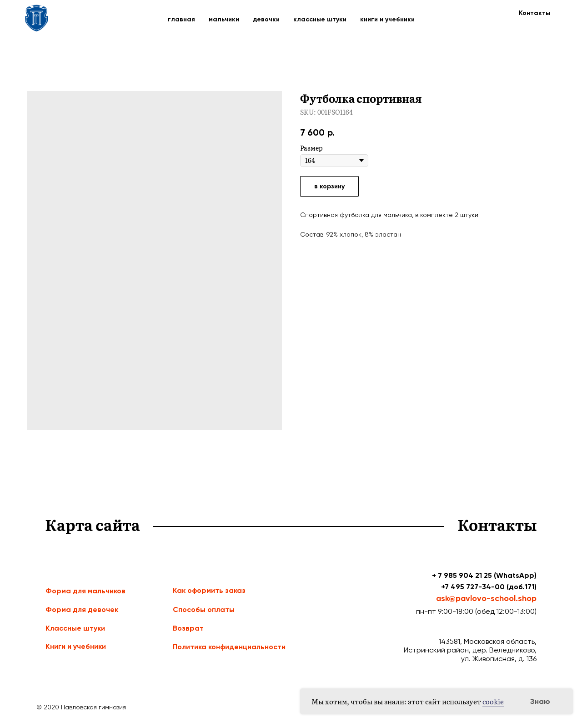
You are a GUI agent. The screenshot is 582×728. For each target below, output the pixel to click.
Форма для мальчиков (85, 591)
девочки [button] (266, 19)
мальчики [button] (224, 19)
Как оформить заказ (209, 590)
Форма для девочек (82, 609)
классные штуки (320, 19)
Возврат (188, 628)
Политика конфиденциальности (229, 647)
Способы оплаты (204, 609)
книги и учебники (387, 19)
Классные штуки (75, 628)
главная (181, 19)
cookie (493, 701)
